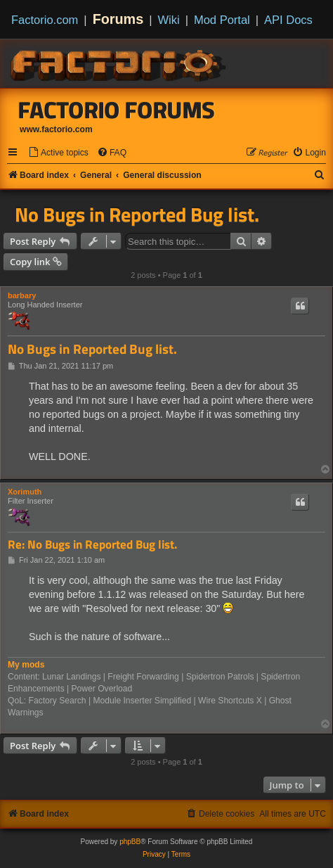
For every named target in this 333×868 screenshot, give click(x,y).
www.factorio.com (56, 129)
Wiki (169, 20)
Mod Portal (222, 20)
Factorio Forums (117, 110)
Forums (118, 19)
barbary (22, 295)
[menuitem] (58, 153)
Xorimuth (25, 492)
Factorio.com (45, 20)
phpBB (130, 842)
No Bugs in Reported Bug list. (137, 215)
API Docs (288, 20)
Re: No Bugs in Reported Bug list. (92, 545)
